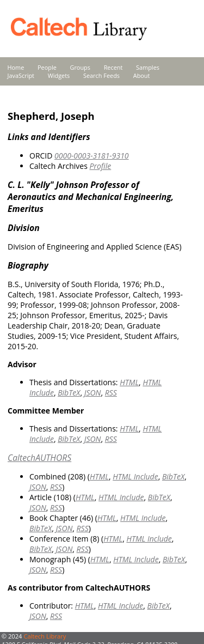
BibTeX (69, 393)
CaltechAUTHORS (39, 458)
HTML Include (135, 476)
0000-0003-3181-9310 (92, 156)
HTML (129, 382)
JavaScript (21, 75)
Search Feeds (101, 75)
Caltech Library (45, 636)
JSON (93, 393)
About (142, 75)
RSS (111, 393)
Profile (100, 166)
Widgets (59, 75)
